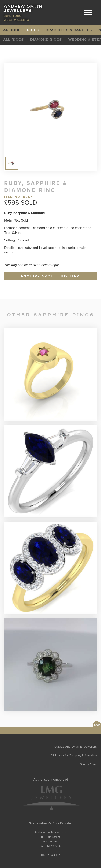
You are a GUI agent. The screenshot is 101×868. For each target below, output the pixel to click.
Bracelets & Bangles (69, 30)
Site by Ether (88, 764)
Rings (33, 30)
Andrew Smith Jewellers (23, 13)
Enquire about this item (51, 276)
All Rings (13, 40)
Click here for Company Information (74, 756)
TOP (97, 725)
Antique (12, 30)
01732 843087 (50, 855)
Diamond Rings (46, 40)
